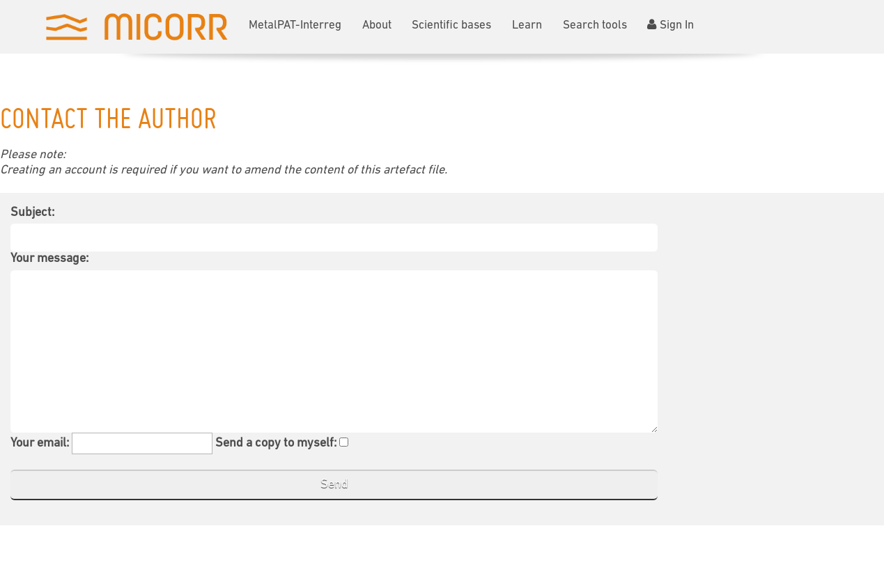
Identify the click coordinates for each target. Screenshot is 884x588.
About (377, 25)
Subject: (32, 213)
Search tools (595, 25)
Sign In (670, 25)
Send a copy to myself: (276, 443)
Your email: (40, 443)
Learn (527, 25)
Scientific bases (451, 25)
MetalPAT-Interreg (295, 25)
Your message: (49, 259)
